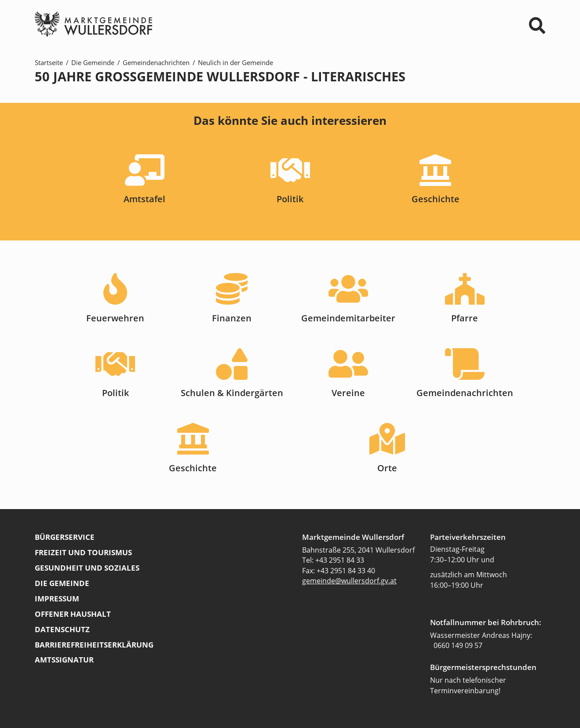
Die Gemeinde (93, 62)
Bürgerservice (65, 537)
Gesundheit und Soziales (87, 568)
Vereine (348, 393)
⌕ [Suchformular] (537, 25)
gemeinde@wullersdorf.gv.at (349, 581)
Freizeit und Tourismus (83, 552)
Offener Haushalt (73, 614)
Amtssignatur (64, 659)
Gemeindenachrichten (156, 62)
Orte (387, 468)
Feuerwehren (115, 318)
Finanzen (232, 318)
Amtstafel (144, 199)
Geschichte (436, 199)
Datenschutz (62, 629)
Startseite (49, 62)
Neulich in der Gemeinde (235, 62)
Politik (290, 199)
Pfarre (465, 318)
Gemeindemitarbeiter (348, 318)
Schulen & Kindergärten (232, 393)
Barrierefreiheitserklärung (94, 644)
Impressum (57, 598)
